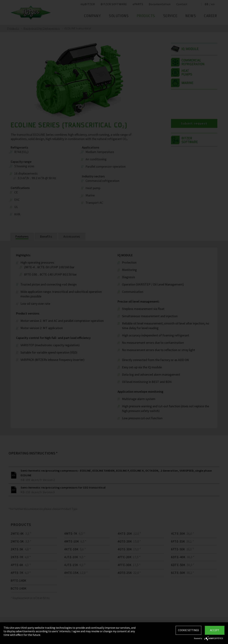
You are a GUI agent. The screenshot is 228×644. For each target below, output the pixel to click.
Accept (215, 630)
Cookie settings (188, 630)
